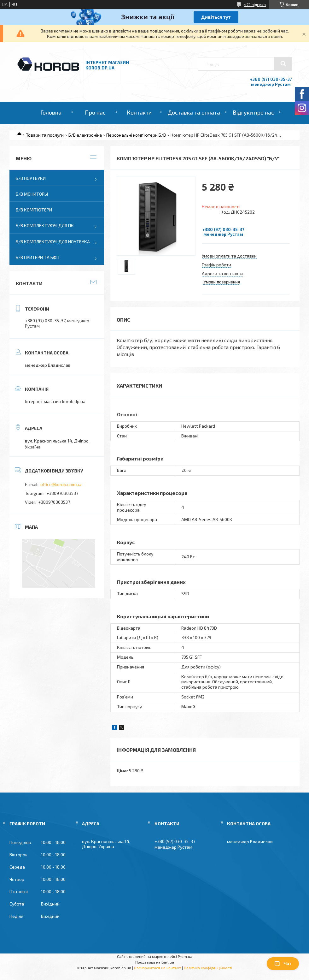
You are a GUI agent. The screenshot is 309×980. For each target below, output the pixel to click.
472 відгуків (255, 4)
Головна (51, 112)
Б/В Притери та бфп (38, 257)
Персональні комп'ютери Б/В (136, 135)
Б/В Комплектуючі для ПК (45, 226)
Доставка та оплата (194, 112)
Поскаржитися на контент (157, 968)
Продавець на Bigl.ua (155, 962)
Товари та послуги (45, 135)
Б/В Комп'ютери (34, 210)
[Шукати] (283, 64)
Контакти (139, 112)
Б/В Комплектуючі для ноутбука (53, 242)
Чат (283, 964)
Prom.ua (185, 956)
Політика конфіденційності (208, 968)
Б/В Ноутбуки (31, 178)
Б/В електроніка (85, 135)
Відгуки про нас (253, 112)
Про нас (95, 112)
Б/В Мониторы (32, 194)
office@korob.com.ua (61, 484)
